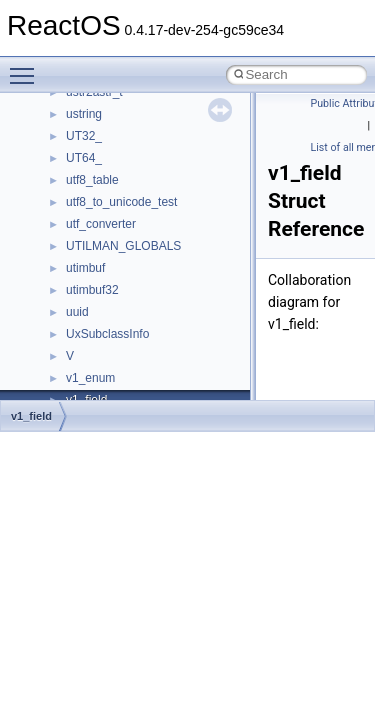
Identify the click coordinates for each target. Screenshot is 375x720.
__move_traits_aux (116, 377)
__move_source (108, 333)
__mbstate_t (99, 223)
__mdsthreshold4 (112, 245)
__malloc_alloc (105, 201)
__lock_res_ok (104, 135)
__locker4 (92, 179)
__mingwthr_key (109, 289)
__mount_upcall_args (123, 311)
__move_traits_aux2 (120, 399)
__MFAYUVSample (117, 267)
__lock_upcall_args (117, 157)
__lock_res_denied (116, 113)
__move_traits (103, 355)
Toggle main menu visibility (27, 67)
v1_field (31, 416)
